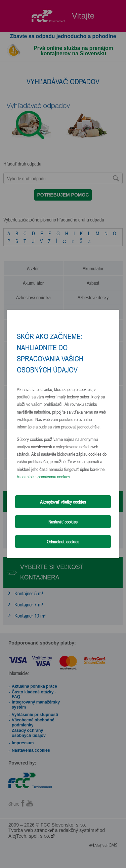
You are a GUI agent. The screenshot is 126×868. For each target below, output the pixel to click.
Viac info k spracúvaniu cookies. (44, 476)
